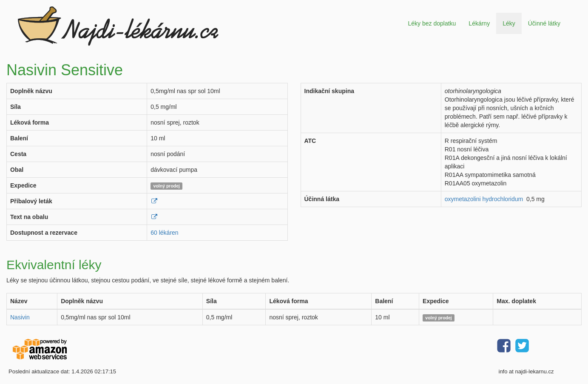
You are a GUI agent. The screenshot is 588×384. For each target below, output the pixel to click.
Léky (509, 23)
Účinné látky (544, 23)
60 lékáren (164, 233)
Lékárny (479, 23)
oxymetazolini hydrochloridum (484, 199)
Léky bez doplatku (432, 23)
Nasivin (20, 317)
